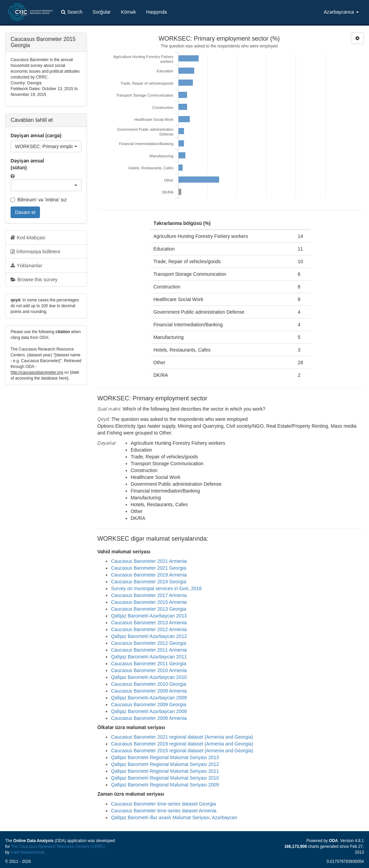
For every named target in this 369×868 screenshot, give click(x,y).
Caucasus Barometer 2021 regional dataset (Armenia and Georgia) (182, 737)
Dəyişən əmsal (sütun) (27, 164)
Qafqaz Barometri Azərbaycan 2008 (149, 711)
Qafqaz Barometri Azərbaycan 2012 (149, 636)
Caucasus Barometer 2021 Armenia (149, 561)
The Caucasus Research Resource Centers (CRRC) (58, 846)
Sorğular (102, 12)
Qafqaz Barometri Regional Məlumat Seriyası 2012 (165, 764)
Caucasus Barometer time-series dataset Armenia (164, 811)
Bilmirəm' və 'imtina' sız (39, 200)
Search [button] (72, 12)
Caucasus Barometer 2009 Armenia (149, 691)
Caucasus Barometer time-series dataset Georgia (163, 804)
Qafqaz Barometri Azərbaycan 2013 (149, 616)
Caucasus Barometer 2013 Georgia (148, 609)
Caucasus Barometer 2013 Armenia (149, 623)
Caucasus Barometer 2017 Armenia (149, 595)
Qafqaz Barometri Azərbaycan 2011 (149, 657)
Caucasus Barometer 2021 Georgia (148, 568)
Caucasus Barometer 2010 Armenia (149, 670)
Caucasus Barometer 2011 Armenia (149, 650)
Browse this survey (34, 280)
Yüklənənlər (26, 266)
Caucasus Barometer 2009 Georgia (148, 705)
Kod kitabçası (28, 238)
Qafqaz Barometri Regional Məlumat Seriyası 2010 (165, 778)
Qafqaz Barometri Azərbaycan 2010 (149, 677)
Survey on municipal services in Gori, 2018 (156, 588)
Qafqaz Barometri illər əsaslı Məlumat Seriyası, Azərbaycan (174, 817)
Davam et (25, 212)
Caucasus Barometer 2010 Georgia (148, 684)
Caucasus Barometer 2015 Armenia (149, 602)
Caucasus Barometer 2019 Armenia (149, 575)
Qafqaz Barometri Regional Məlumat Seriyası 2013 (165, 757)
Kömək (128, 12)
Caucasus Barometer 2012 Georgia (148, 643)
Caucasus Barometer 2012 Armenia (149, 629)
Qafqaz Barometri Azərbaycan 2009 (149, 698)
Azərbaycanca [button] (341, 12)
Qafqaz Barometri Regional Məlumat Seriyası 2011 (165, 771)
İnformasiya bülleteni (35, 252)
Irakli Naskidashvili (27, 852)
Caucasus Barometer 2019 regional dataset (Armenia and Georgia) (182, 744)
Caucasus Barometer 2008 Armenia (149, 718)
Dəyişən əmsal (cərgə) (36, 136)
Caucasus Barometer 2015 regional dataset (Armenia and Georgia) (182, 751)
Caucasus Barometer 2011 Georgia (148, 664)
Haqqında (157, 12)
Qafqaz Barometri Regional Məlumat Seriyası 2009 (165, 785)
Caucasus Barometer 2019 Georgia (148, 582)
